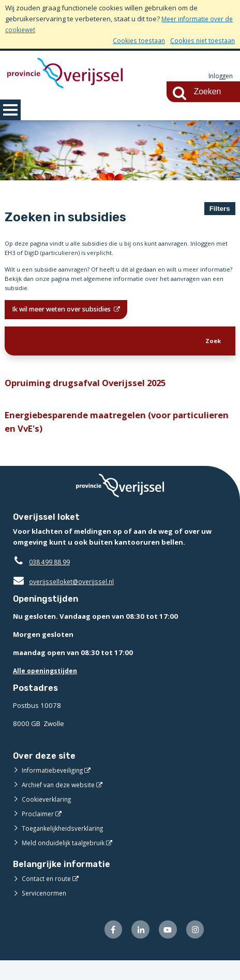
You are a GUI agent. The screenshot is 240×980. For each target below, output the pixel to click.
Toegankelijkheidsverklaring (66, 846)
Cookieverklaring (48, 817)
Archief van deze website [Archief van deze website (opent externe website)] (62, 802)
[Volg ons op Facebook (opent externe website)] (106, 948)
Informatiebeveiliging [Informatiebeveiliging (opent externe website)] (55, 788)
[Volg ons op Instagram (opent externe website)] (194, 948)
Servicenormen (46, 911)
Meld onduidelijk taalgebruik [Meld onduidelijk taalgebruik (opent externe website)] (66, 860)
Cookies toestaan (133, 40)
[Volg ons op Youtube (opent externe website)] (165, 948)
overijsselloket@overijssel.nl (66, 599)
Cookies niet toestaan (200, 40)
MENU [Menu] (10, 110)
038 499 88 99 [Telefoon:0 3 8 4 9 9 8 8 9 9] (52, 579)
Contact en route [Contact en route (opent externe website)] (48, 896)
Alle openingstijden (47, 688)
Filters (220, 209)
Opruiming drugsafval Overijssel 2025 (91, 396)
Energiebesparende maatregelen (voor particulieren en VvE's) (95, 438)
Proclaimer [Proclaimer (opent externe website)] (39, 831)
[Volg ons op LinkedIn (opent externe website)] (136, 948)
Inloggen (219, 76)
